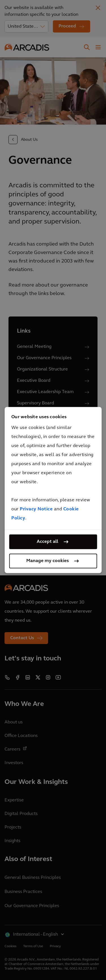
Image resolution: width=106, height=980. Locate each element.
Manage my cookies (47, 561)
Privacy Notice (36, 509)
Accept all (47, 542)
